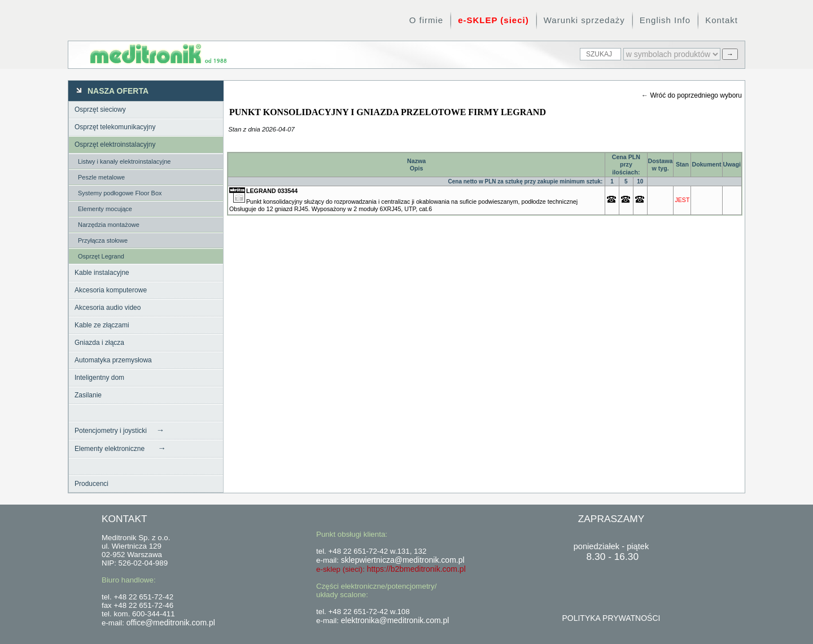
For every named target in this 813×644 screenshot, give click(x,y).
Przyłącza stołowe (103, 240)
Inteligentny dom (99, 378)
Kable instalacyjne (102, 273)
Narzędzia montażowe (109, 225)
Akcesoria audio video (108, 308)
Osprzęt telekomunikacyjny (115, 127)
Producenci (91, 484)
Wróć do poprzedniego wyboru (696, 95)
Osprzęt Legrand (101, 256)
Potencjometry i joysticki (119, 430)
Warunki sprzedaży (584, 20)
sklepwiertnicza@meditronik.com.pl (403, 560)
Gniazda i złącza (99, 343)
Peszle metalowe (101, 177)
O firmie (427, 20)
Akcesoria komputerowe (111, 290)
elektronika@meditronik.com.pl (395, 620)
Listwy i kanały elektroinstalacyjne (124, 161)
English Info (665, 20)
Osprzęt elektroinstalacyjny (115, 144)
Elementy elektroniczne (120, 448)
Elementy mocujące (105, 209)
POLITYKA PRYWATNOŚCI (611, 618)
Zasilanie (88, 395)
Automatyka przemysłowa (113, 360)
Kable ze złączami (102, 325)
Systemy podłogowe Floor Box (120, 193)
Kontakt (722, 20)
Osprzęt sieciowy (100, 109)
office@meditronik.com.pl (171, 623)
